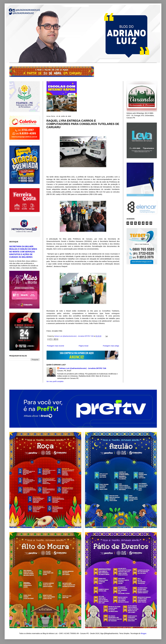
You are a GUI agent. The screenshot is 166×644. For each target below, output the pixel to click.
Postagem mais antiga (111, 346)
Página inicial (84, 346)
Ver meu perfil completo (55, 381)
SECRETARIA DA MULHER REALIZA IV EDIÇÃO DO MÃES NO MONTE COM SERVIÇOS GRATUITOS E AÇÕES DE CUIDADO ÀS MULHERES (23, 252)
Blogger (144, 633)
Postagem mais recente (56, 346)
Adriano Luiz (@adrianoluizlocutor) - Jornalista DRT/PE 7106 (83, 368)
